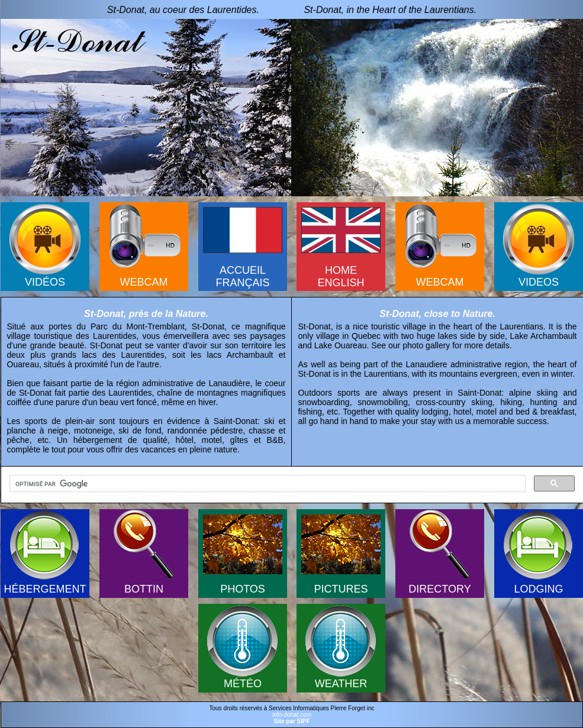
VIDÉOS (45, 282)
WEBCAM (144, 282)
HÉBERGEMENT (45, 589)
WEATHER (341, 684)
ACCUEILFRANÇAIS (242, 276)
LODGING (538, 589)
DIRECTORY (439, 589)
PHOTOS (243, 589)
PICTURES (341, 589)
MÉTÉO (243, 684)
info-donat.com (292, 715)
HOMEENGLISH (341, 276)
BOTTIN (144, 589)
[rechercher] (266, 484)
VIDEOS (539, 282)
